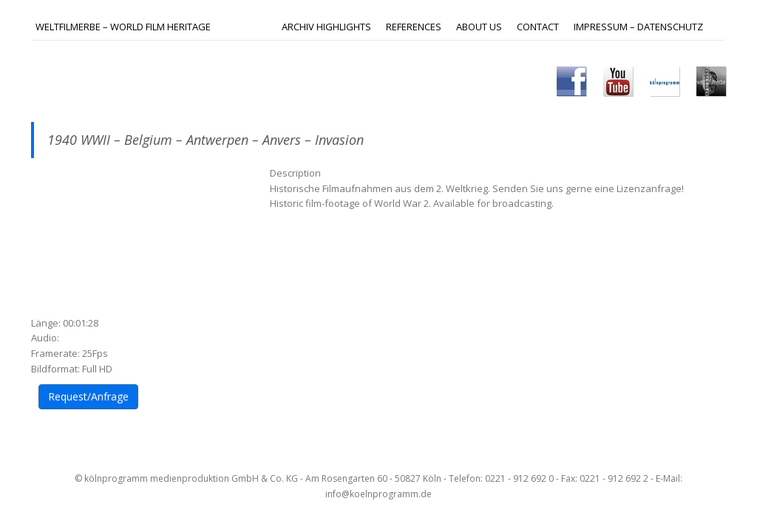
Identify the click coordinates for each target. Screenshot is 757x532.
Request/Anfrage (88, 396)
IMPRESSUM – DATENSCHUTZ (638, 27)
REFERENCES (414, 27)
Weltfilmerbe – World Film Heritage (123, 27)
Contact (538, 27)
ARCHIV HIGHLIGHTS (326, 27)
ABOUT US (479, 27)
